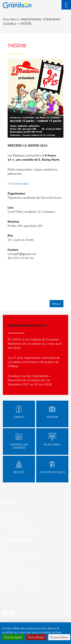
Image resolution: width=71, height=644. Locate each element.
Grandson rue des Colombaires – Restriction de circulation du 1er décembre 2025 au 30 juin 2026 (30, 380)
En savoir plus (19, 183)
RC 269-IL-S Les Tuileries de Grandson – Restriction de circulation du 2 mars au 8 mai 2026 (34, 343)
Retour (57, 304)
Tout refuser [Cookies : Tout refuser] (36, 637)
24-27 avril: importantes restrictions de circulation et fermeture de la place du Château (34, 362)
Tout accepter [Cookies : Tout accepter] (13, 637)
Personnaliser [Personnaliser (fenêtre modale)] (59, 637)
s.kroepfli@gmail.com (22, 254)
